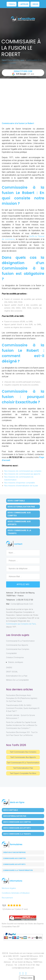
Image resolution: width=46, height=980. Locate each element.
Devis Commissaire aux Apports (19, 523)
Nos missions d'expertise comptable (20, 483)
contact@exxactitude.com (22, 604)
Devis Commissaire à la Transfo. (19, 532)
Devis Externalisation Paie (21, 507)
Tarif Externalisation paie (23, 768)
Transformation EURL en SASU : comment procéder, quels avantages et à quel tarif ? (23, 708)
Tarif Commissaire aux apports (23, 757)
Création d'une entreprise (14, 852)
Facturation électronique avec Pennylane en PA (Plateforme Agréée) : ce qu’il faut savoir (22, 698)
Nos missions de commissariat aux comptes (23, 471)
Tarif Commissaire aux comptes (23, 752)
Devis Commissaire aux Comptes (19, 514)
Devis (35, 4)
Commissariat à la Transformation (20, 641)
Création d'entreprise (15, 657)
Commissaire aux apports (14, 864)
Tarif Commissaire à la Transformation (23, 763)
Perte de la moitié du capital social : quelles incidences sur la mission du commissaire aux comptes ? (22, 725)
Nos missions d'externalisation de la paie (21, 486)
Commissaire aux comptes (14, 858)
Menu (12, 4)
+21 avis (23, 73)
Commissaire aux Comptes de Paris (21, 624)
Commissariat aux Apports (17, 645)
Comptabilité (11, 653)
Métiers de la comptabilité (17, 680)
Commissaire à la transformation (18, 870)
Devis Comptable (16, 501)
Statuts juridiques (16, 662)
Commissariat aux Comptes (18, 649)
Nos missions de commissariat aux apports (22, 474)
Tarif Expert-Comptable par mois (23, 773)
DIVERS (9, 668)
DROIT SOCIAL (12, 672)
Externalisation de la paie (17, 676)
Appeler (24, 4)
